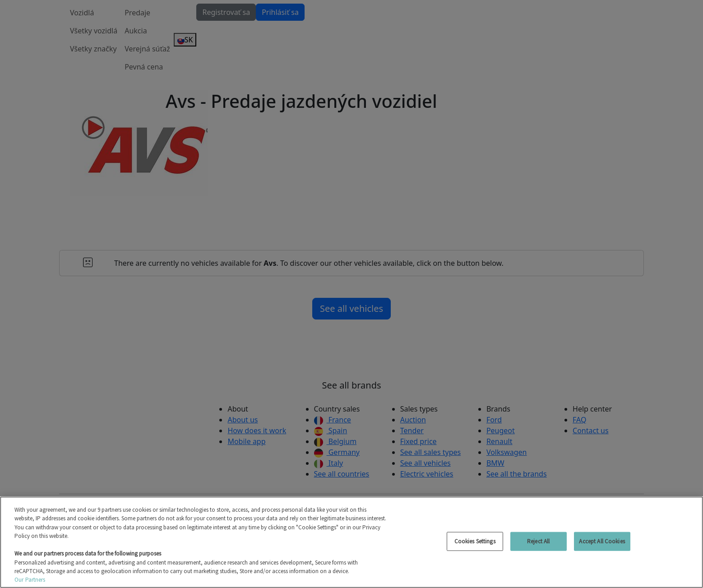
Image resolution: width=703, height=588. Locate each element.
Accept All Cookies (602, 541)
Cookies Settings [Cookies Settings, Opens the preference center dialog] (475, 541)
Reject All (538, 541)
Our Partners (30, 580)
